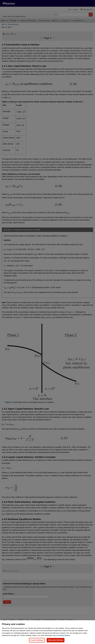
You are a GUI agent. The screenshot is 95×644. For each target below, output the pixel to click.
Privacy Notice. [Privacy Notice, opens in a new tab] (65, 635)
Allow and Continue (56, 640)
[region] (47, 632)
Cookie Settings (37, 640)
